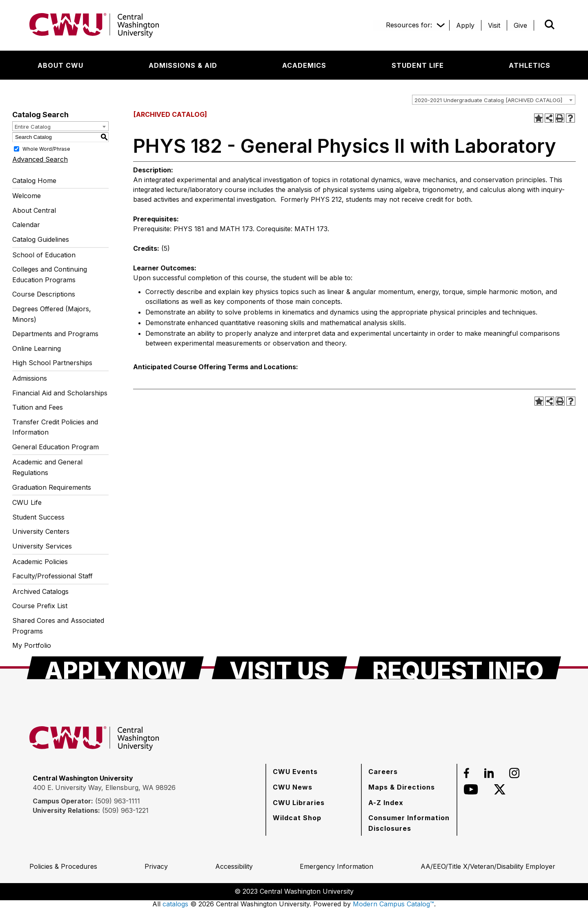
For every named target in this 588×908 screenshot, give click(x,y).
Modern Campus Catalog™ (393, 904)
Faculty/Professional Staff (52, 576)
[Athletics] (530, 65)
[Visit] (494, 25)
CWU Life (27, 502)
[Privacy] (156, 866)
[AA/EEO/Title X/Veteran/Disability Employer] (488, 866)
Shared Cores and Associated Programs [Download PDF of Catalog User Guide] (58, 626)
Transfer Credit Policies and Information (55, 427)
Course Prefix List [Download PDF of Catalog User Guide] (40, 606)
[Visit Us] (280, 668)
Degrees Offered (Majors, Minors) (52, 314)
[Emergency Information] (336, 866)
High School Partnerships (52, 363)
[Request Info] (458, 668)
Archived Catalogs (40, 591)
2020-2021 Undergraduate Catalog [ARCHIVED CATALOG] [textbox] (488, 100)
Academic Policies (40, 562)
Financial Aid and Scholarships (60, 393)
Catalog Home (34, 181)
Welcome (27, 196)
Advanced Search (40, 159)
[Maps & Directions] (402, 787)
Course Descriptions (44, 294)
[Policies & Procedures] (63, 866)
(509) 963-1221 (125, 810)
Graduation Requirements (52, 487)
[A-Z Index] (386, 803)
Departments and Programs (55, 334)
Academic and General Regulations (47, 467)
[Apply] (465, 25)
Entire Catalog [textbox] (33, 127)
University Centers (41, 531)
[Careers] (383, 772)
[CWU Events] (295, 772)
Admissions (30, 378)
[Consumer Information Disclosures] (409, 823)
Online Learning (37, 348)
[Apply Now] (115, 668)
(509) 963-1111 (118, 801)
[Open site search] (550, 25)
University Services (42, 546)
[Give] (520, 25)
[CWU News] (293, 787)
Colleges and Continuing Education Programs (50, 274)
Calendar (26, 225)
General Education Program (56, 447)
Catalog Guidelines (41, 239)
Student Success (38, 517)
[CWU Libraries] (299, 803)
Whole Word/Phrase (46, 148)
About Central (34, 210)
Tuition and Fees (38, 407)
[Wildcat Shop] (297, 818)
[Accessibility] (234, 866)
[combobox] (494, 100)
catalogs (175, 904)
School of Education (44, 255)
